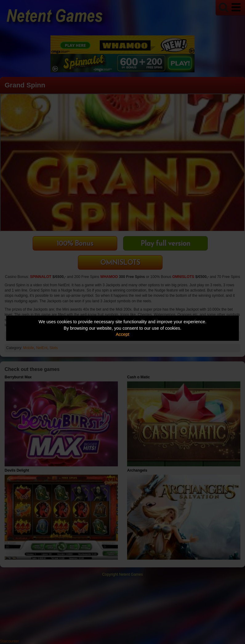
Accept (122, 334)
